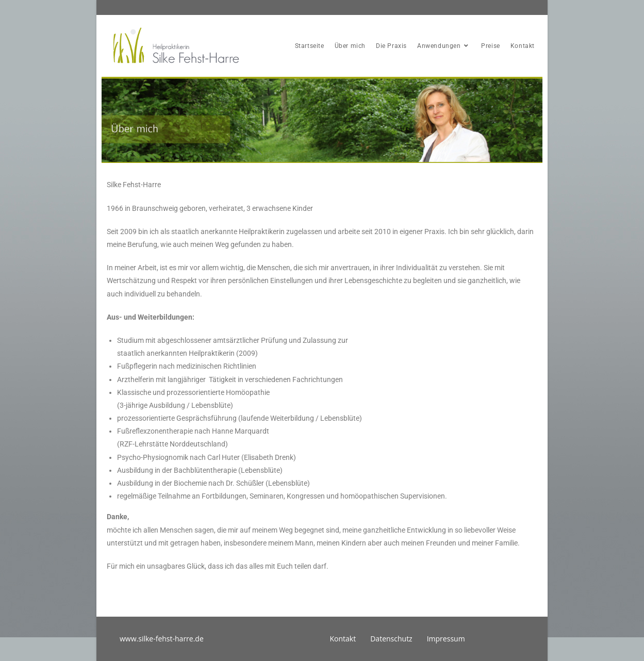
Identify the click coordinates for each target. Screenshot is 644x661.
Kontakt (343, 639)
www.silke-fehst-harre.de (162, 639)
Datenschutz (391, 639)
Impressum (446, 639)
